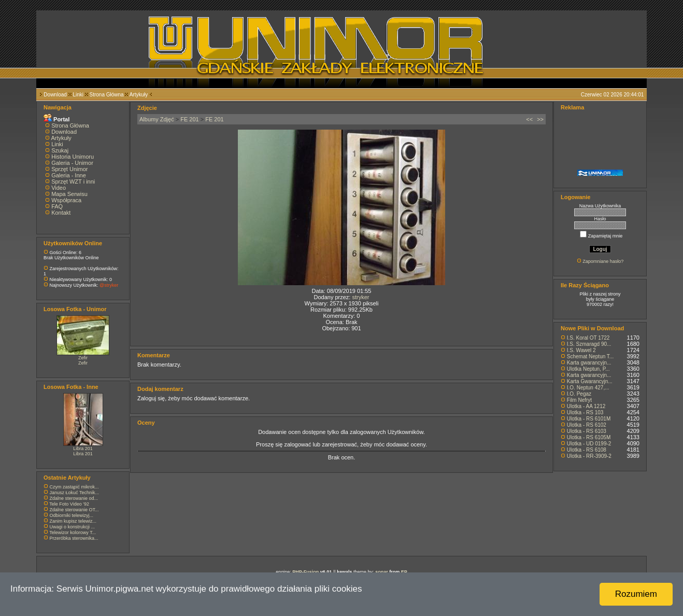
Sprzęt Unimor (69, 169)
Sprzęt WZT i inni (73, 181)
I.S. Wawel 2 (581, 350)
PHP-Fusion (305, 572)
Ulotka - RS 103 (585, 412)
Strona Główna (107, 95)
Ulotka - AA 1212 (586, 406)
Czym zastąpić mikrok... (74, 487)
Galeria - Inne (69, 175)
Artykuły (139, 95)
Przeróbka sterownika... (74, 538)
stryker (360, 297)
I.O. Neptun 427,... (588, 388)
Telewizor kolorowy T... (73, 533)
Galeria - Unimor (72, 163)
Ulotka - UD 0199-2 (589, 444)
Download (55, 95)
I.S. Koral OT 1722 (588, 338)
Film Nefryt (579, 400)
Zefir (83, 358)
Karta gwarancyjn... (589, 363)
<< (529, 119)
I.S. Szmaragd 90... (589, 344)
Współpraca (66, 200)
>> (540, 119)
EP (404, 572)
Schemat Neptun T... (590, 356)
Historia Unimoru (73, 157)
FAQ (57, 206)
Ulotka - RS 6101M (589, 419)
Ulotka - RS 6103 (587, 431)
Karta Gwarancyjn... (590, 381)
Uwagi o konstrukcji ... (73, 527)
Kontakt (61, 213)
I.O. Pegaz (579, 394)
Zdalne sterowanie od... (74, 498)
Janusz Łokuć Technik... (74, 493)
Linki (78, 95)
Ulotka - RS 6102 (587, 425)
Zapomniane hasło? (603, 261)
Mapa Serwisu (69, 194)
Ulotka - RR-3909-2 (589, 456)
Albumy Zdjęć (157, 119)
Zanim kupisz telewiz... (73, 521)
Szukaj (60, 150)
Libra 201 (83, 449)
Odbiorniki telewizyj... (72, 515)
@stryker (109, 285)
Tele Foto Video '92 (69, 504)
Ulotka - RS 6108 (587, 450)
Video (59, 188)
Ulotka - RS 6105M (589, 437)
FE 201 (189, 119)
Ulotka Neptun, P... (588, 369)
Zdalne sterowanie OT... (74, 510)
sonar (382, 572)
